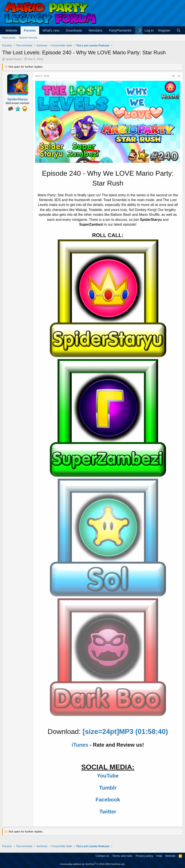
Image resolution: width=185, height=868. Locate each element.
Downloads (74, 30)
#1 (179, 76)
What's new (51, 30)
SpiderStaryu (14, 59)
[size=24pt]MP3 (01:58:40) (125, 732)
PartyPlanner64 (120, 30)
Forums (30, 30)
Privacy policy (144, 856)
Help (159, 856)
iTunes (80, 745)
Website (11, 30)
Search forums (28, 38)
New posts (9, 38)
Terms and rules (122, 856)
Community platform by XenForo (92, 864)
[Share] (173, 76)
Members (95, 30)
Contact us (102, 856)
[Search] (179, 30)
